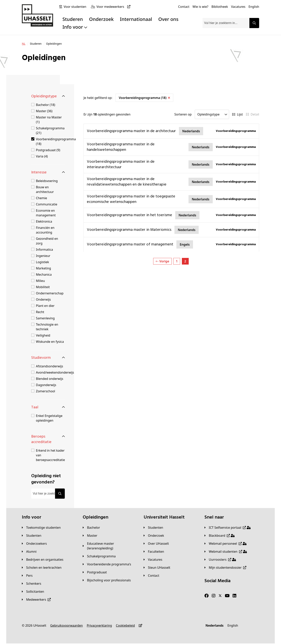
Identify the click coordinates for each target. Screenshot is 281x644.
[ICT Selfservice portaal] (228, 528)
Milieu (40, 281)
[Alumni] (29, 552)
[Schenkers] (32, 584)
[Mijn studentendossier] (225, 568)
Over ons (168, 19)
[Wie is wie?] (201, 7)
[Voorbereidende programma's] (107, 564)
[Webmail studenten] (226, 552)
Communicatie (47, 204)
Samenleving (45, 318)
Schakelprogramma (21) (50, 131)
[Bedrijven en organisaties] (43, 560)
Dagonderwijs (46, 385)
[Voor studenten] (76, 7)
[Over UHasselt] (156, 544)
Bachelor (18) (45, 105)
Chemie (41, 198)
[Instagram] (214, 596)
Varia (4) (42, 156)
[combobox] (226, 23)
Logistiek (42, 262)
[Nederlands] (214, 625)
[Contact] (184, 7)
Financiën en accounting (45, 230)
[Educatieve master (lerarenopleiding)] (110, 546)
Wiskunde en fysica (50, 342)
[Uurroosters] (220, 560)
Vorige (162, 261)
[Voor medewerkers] (114, 7)
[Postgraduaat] (95, 572)
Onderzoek (101, 19)
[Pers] (27, 576)
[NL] (24, 44)
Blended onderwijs (50, 379)
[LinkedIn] (234, 596)
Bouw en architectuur (45, 189)
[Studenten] (32, 536)
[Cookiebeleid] (125, 625)
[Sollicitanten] (33, 592)
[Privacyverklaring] (99, 625)
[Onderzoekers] (34, 544)
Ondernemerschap (50, 293)
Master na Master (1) (49, 120)
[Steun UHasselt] (157, 568)
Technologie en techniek (47, 327)
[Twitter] (220, 596)
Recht (40, 312)
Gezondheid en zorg (47, 241)
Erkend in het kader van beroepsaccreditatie (50, 455)
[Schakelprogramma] (99, 556)
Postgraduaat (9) (48, 150)
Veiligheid (43, 335)
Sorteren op (183, 114)
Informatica (44, 250)
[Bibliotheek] (220, 7)
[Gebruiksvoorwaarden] (66, 625)
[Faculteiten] (154, 552)
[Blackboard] (220, 536)
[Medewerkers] (36, 600)
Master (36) (44, 111)
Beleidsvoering (47, 181)
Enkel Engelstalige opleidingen (49, 418)
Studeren (73, 19)
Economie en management (46, 213)
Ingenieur (43, 256)
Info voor (75, 27)
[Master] (90, 536)
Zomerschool (45, 391)
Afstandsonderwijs (49, 366)
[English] (254, 7)
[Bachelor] (91, 528)
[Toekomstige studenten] (41, 528)
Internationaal (136, 19)
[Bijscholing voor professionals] (107, 580)
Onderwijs (43, 299)
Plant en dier (45, 306)
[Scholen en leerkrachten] (42, 568)
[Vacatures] (238, 7)
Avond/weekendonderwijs (55, 372)
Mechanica (44, 274)
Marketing (43, 268)
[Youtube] (227, 596)
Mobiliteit (43, 287)
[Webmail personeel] (225, 544)
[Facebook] (207, 596)
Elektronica (44, 221)
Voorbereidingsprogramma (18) (56, 141)
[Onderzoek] (154, 536)
